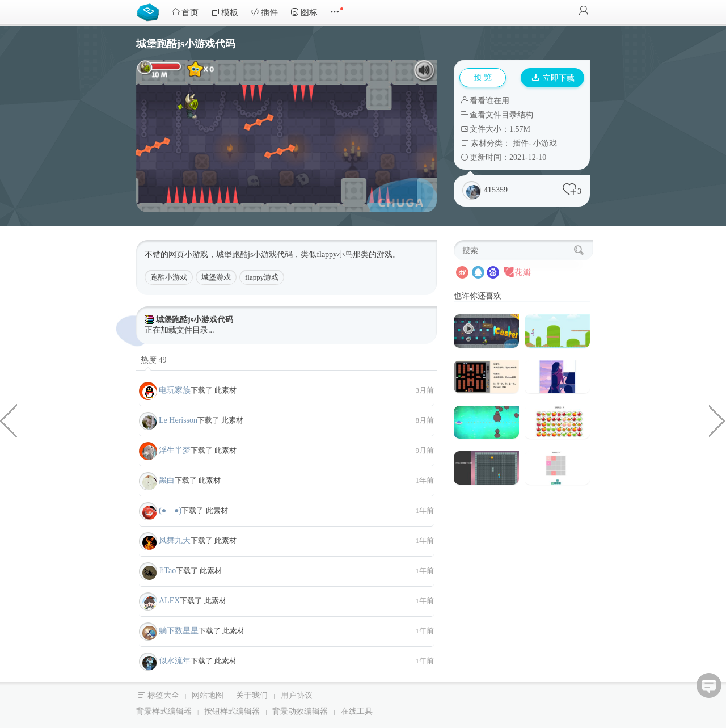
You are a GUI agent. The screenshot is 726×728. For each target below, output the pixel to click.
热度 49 (154, 360)
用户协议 (297, 695)
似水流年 (175, 661)
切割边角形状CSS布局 (717, 420)
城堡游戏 (216, 277)
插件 (264, 12)
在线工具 (357, 711)
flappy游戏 (262, 277)
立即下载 (553, 78)
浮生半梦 (175, 450)
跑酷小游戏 (169, 277)
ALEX (169, 601)
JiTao (167, 571)
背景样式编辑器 (164, 711)
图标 (304, 12)
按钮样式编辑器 (232, 711)
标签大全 (163, 695)
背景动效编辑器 (300, 711)
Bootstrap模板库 (150, 11)
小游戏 (545, 143)
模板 (225, 12)
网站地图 (208, 695)
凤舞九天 (175, 540)
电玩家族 (175, 390)
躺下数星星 (179, 631)
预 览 (483, 77)
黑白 (167, 480)
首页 (185, 12)
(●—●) (170, 510)
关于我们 (252, 695)
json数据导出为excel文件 (9, 420)
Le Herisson (178, 420)
